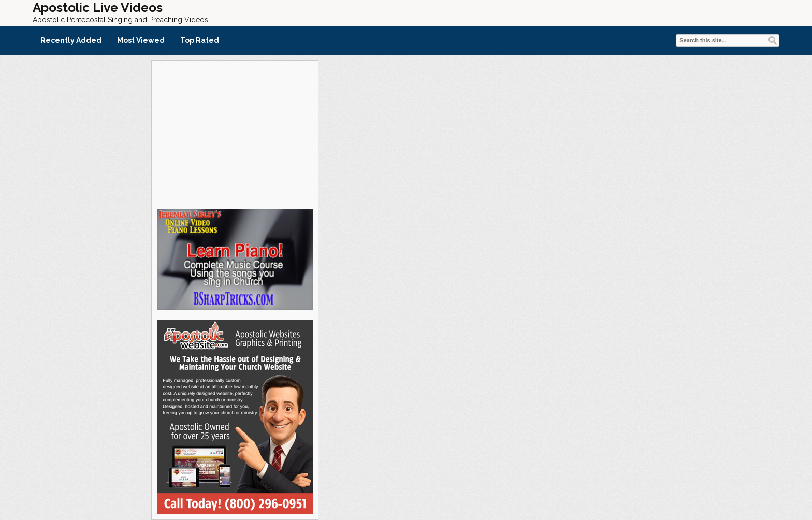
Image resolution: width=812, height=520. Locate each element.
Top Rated (200, 40)
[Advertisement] (235, 133)
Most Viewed (141, 40)
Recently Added (71, 40)
